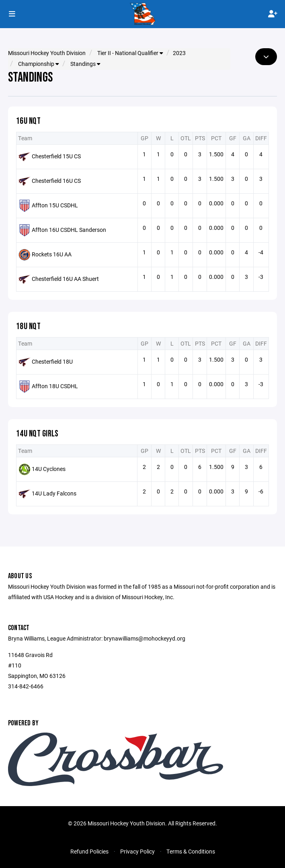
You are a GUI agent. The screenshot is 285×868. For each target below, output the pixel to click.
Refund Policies (89, 851)
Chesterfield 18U (52, 361)
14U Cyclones (49, 468)
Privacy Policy (137, 851)
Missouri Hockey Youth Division (47, 53)
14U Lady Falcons (54, 493)
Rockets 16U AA (52, 254)
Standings (85, 64)
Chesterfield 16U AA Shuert (65, 278)
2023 (179, 53)
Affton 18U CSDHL (55, 386)
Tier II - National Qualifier (130, 53)
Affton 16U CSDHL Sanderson (69, 229)
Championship (38, 64)
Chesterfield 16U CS (56, 180)
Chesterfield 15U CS (56, 156)
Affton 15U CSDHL (55, 205)
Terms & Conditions (191, 851)
